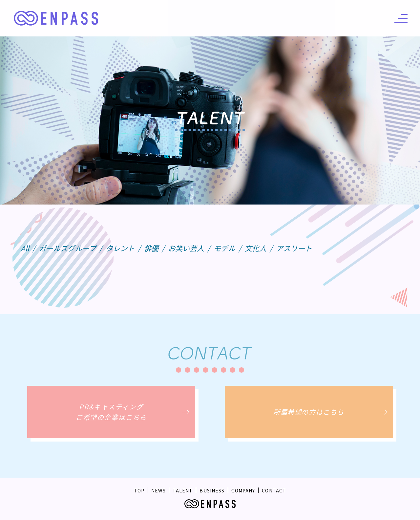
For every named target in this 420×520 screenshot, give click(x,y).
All (25, 248)
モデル (224, 248)
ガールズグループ (67, 248)
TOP (139, 490)
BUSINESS (212, 490)
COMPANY (243, 490)
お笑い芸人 (186, 248)
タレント (120, 248)
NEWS (158, 490)
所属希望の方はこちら (309, 412)
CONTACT (274, 490)
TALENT (183, 490)
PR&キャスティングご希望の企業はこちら (111, 412)
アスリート (294, 248)
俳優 (151, 248)
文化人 (256, 248)
